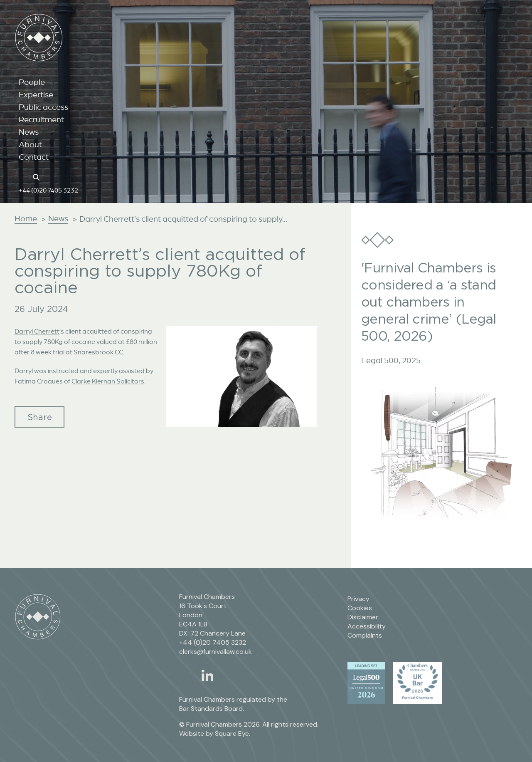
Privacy (358, 599)
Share (40, 417)
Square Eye (232, 734)
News (29, 132)
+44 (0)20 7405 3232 (48, 190)
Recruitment (41, 119)
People (32, 82)
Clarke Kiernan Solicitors (108, 381)
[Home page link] (23, 176)
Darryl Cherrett (37, 331)
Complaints (365, 635)
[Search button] (37, 176)
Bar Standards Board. (212, 709)
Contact (34, 157)
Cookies (360, 608)
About (30, 144)
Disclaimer (363, 617)
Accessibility (367, 626)
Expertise (36, 94)
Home (26, 218)
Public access (43, 107)
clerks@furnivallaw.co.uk (216, 652)
